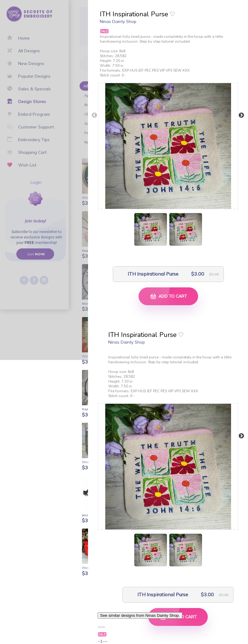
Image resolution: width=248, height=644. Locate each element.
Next (241, 115)
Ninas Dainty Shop (118, 21)
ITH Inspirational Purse (153, 274)
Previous (94, 115)
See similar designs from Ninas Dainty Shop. (140, 615)
